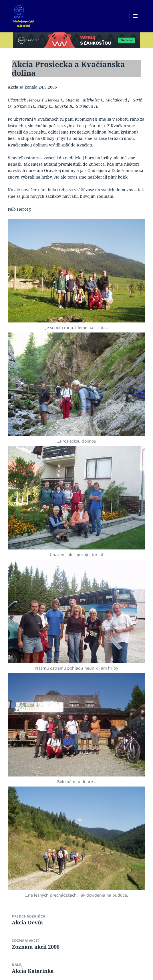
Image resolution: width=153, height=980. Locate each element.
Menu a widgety (135, 22)
